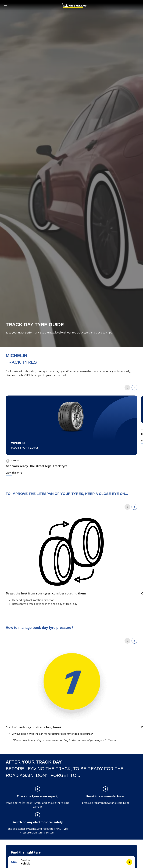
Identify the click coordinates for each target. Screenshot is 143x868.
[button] (71, 830)
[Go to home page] (74, 5)
